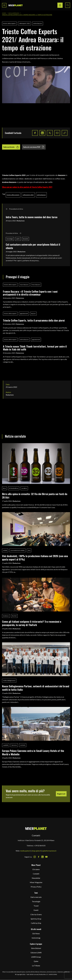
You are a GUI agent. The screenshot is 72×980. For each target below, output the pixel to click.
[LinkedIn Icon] (42, 857)
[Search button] (68, 5)
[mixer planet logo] (36, 828)
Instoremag (36, 938)
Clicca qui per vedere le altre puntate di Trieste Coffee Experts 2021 (27, 187)
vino (29, 550)
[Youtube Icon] (46, 857)
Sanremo (14, 745)
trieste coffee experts (9, 23)
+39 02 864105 (40, 846)
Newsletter (36, 878)
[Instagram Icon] (35, 857)
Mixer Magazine (36, 882)
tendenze (6, 616)
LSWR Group (36, 957)
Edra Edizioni (36, 948)
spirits (18, 239)
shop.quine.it (36, 851)
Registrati (61, 794)
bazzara (33, 314)
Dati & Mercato (14, 13)
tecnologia (10, 239)
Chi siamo (36, 869)
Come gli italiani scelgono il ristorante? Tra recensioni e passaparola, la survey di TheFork (32, 623)
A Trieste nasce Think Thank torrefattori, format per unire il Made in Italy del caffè (35, 348)
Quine (36, 961)
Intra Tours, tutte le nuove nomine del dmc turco (32, 217)
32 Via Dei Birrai (14, 488)
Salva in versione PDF (34, 147)
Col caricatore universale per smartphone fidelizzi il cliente (33, 246)
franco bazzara (36, 285)
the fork (14, 616)
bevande (25, 239)
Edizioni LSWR (36, 953)
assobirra (24, 488)
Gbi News (36, 933)
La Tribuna (36, 966)
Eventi (36, 910)
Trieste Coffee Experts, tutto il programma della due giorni (34, 320)
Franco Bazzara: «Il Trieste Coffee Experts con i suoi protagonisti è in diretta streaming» (30, 293)
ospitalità (6, 745)
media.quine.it (25, 851)
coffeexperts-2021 (24, 23)
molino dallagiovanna (9, 681)
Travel (36, 906)
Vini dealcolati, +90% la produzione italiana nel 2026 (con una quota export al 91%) (35, 558)
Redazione (21, 221)
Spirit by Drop (36, 919)
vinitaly (5, 550)
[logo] (16, 5)
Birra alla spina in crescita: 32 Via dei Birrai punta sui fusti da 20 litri (35, 496)
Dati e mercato (36, 897)
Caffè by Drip (36, 923)
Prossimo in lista (14, 233)
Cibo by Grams (36, 914)
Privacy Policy (36, 887)
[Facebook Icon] (39, 857)
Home (4, 13)
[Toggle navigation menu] (4, 5)
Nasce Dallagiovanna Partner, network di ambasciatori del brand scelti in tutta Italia (36, 688)
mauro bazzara (24, 285)
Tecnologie (36, 901)
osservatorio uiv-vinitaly (17, 550)
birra (4, 488)
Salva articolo (11, 147)
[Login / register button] (60, 5)
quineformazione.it (49, 851)
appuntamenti (24, 314)
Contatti (36, 874)
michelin (23, 745)
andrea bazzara (38, 23)
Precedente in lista (14, 209)
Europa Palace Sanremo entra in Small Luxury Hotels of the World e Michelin (33, 752)
